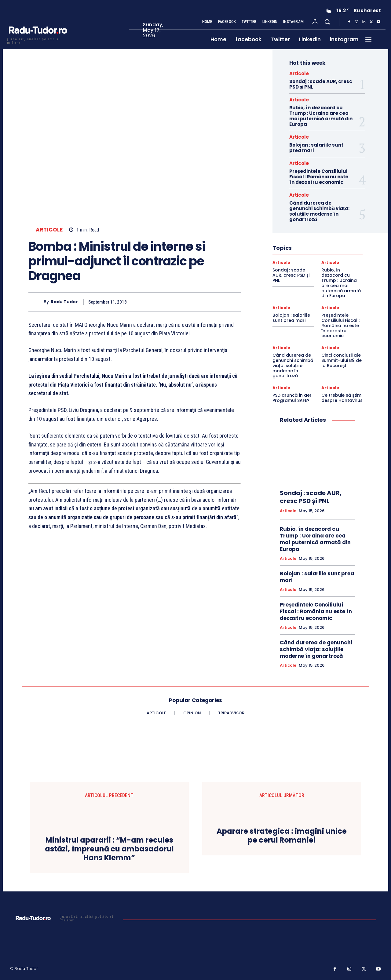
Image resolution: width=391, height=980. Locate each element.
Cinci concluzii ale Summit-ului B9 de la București (342, 360)
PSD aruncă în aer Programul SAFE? (292, 398)
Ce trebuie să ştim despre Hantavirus (342, 398)
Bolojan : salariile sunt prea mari (316, 148)
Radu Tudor (64, 302)
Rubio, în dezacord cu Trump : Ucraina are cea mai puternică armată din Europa (321, 116)
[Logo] (38, 40)
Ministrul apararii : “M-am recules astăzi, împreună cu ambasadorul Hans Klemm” (109, 849)
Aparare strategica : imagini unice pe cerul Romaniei (282, 836)
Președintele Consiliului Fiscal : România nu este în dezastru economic (319, 177)
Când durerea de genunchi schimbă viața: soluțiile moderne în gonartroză (319, 211)
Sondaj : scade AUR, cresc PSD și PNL (321, 84)
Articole (49, 230)
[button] (327, 22)
